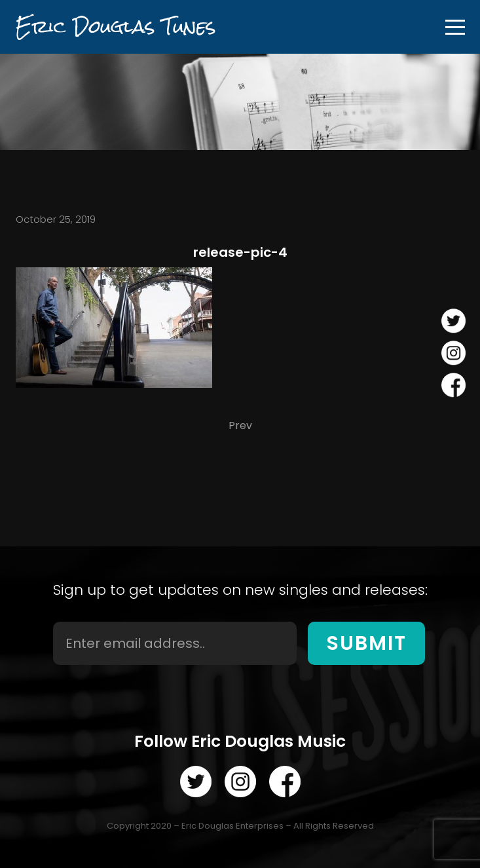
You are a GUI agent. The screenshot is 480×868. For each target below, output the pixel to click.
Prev (240, 425)
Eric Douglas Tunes (116, 27)
